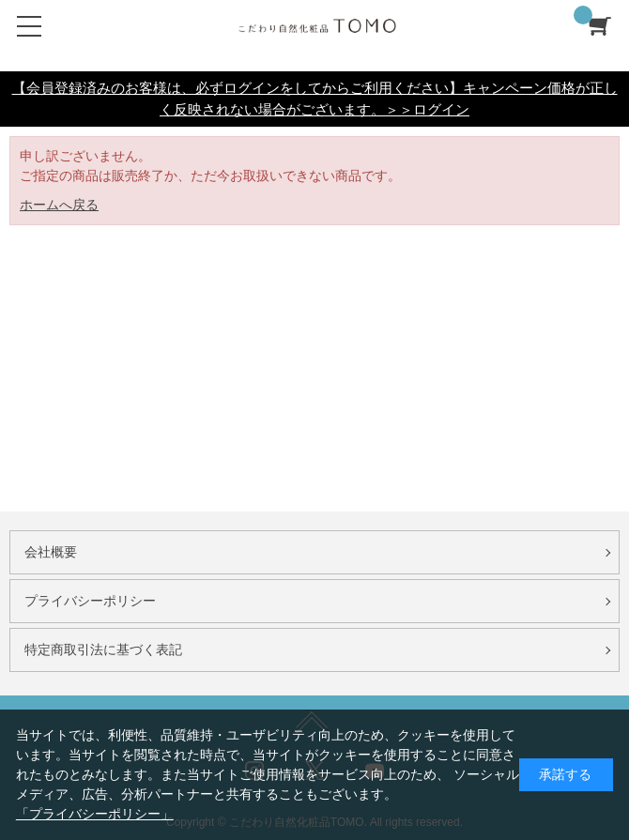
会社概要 (51, 552)
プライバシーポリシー (90, 601)
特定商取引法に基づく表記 (103, 649)
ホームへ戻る (59, 205)
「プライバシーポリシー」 (95, 814)
